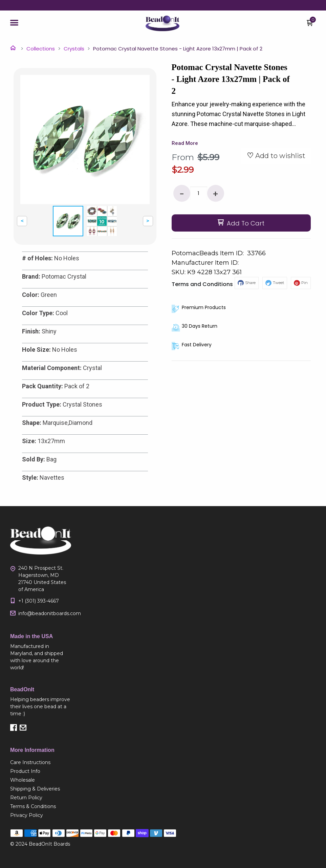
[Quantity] (199, 193)
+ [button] (215, 194)
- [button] (182, 194)
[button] (14, 23)
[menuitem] (41, 762)
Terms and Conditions (202, 284)
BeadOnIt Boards (49, 844)
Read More (185, 143)
